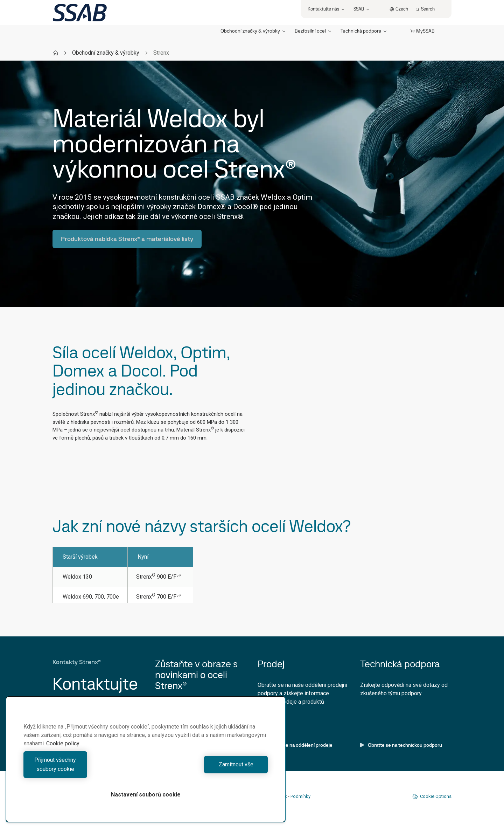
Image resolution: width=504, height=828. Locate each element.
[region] (146, 764)
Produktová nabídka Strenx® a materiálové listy (127, 239)
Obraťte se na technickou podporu (401, 745)
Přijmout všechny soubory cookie (83, 769)
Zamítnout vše (208, 769)
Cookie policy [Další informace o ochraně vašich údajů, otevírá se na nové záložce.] (63, 753)
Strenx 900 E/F (159, 577)
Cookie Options (432, 796)
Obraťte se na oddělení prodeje (295, 745)
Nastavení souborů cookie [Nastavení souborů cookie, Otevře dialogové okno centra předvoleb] (146, 795)
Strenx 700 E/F (159, 597)
